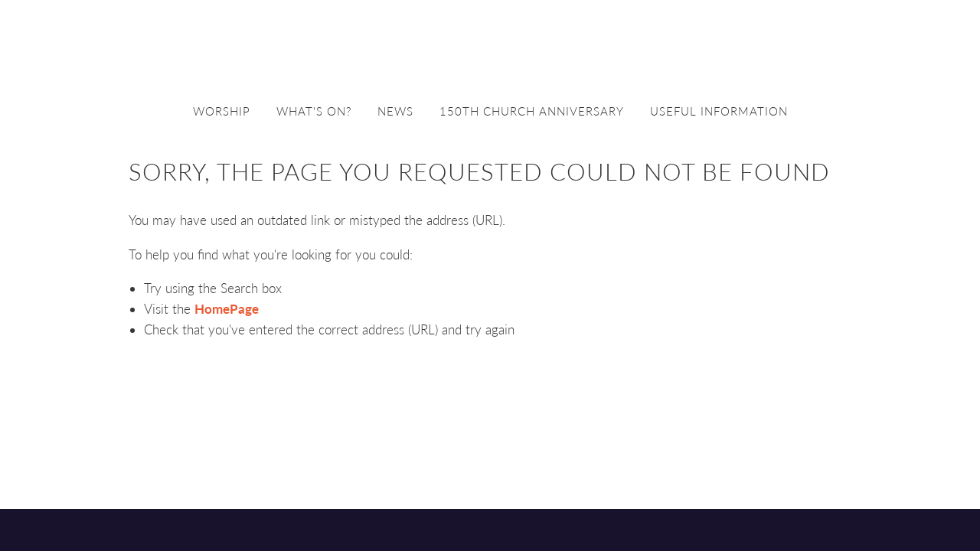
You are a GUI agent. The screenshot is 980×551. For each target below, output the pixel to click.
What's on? (314, 111)
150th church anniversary (532, 111)
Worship (222, 111)
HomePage (227, 309)
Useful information (719, 111)
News (395, 111)
